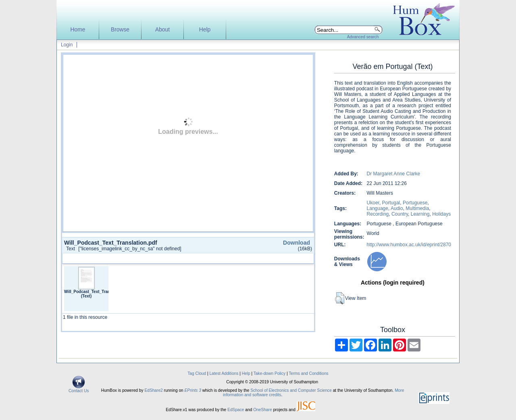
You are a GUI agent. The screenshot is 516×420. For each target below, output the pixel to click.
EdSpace (236, 410)
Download (296, 243)
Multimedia (417, 208)
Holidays (441, 214)
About (162, 30)
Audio (397, 208)
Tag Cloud (197, 373)
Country (400, 214)
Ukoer (373, 203)
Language (378, 208)
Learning (420, 214)
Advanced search (363, 37)
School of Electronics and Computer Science (291, 390)
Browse (120, 30)
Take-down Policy (269, 373)
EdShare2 (153, 390)
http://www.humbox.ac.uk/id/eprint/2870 (409, 245)
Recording (378, 214)
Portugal (391, 203)
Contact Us (79, 389)
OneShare (262, 410)
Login (67, 45)
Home (78, 30)
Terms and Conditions (309, 373)
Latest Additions (224, 373)
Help (205, 30)
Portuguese (415, 203)
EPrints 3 (193, 390)
